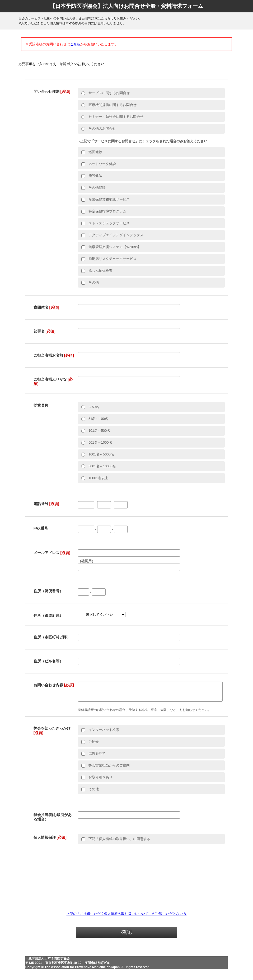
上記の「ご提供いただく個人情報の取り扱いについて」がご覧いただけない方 (126, 917)
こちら (75, 44)
